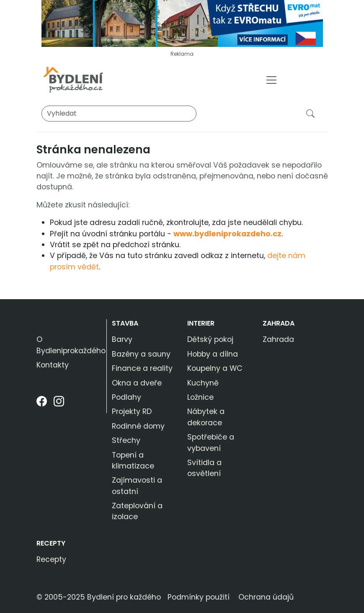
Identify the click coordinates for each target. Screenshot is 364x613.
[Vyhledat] (119, 114)
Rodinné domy (138, 426)
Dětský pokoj (210, 339)
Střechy (126, 440)
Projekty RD (132, 411)
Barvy (122, 339)
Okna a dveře (137, 383)
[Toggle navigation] (271, 80)
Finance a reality (142, 368)
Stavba (125, 323)
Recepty (51, 543)
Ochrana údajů (266, 597)
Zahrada (279, 323)
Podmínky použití (199, 597)
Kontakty (53, 365)
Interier (201, 323)
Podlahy (126, 397)
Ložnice (200, 397)
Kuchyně (203, 383)
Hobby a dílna (213, 354)
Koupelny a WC (215, 368)
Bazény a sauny (141, 354)
